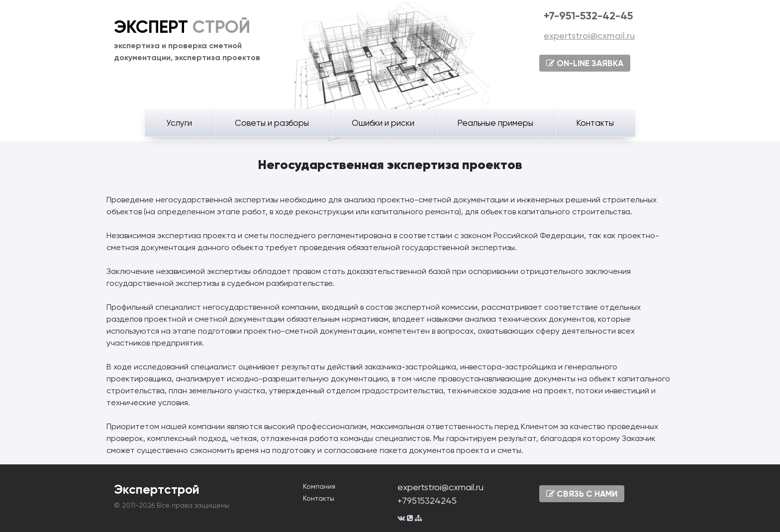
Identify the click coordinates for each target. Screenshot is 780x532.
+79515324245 (427, 500)
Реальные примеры (495, 123)
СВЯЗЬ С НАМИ (582, 494)
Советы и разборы (272, 123)
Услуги (179, 123)
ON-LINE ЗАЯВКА (585, 63)
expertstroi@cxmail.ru (589, 36)
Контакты (595, 123)
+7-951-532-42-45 (588, 16)
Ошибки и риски (383, 123)
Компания (319, 486)
